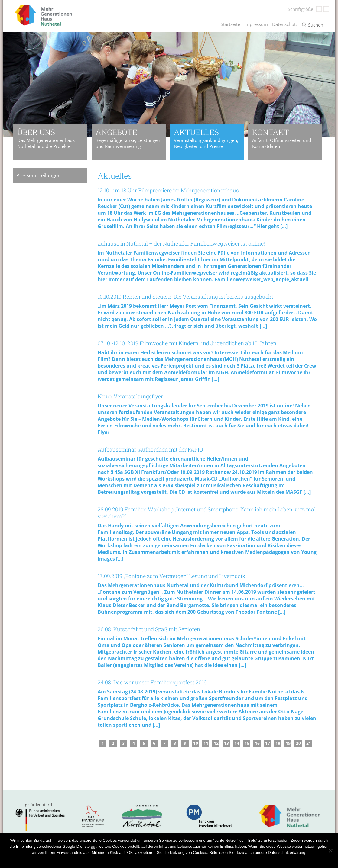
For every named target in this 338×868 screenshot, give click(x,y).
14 (237, 743)
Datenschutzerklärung (175, 860)
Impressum (256, 24)
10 (196, 743)
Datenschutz (285, 24)
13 (226, 743)
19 (288, 743)
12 (216, 743)
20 (298, 743)
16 (257, 743)
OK (150, 860)
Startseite (230, 24)
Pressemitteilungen (39, 175)
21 (309, 743)
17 (268, 743)
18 (278, 743)
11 (206, 743)
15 (247, 743)
